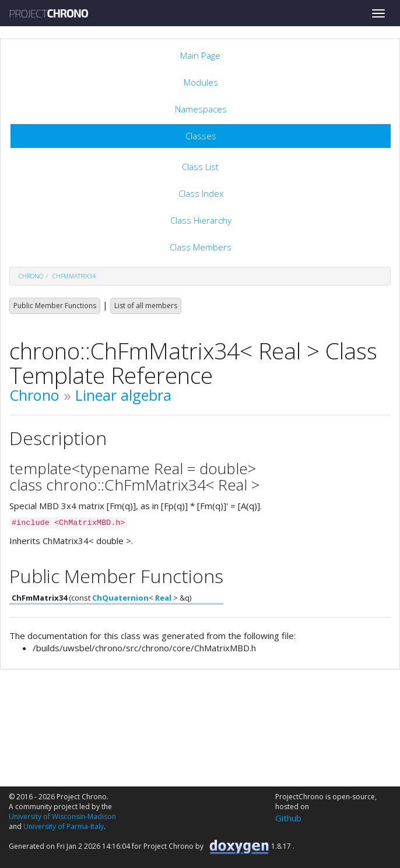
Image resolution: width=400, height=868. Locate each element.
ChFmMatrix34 (74, 276)
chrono (31, 276)
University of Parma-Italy (64, 826)
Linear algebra (123, 395)
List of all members (146, 306)
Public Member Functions (55, 306)
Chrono (34, 395)
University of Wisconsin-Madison (62, 816)
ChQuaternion (120, 598)
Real (163, 598)
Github (288, 818)
